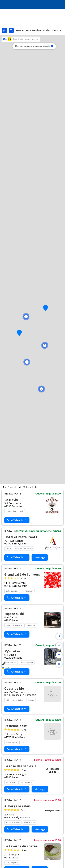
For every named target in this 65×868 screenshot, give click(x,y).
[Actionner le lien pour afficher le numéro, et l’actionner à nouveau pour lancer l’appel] (17, 706)
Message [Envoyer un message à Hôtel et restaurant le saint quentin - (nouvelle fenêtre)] (40, 743)
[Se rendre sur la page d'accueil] (4, 39)
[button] (41, 389)
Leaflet (6, 668)
